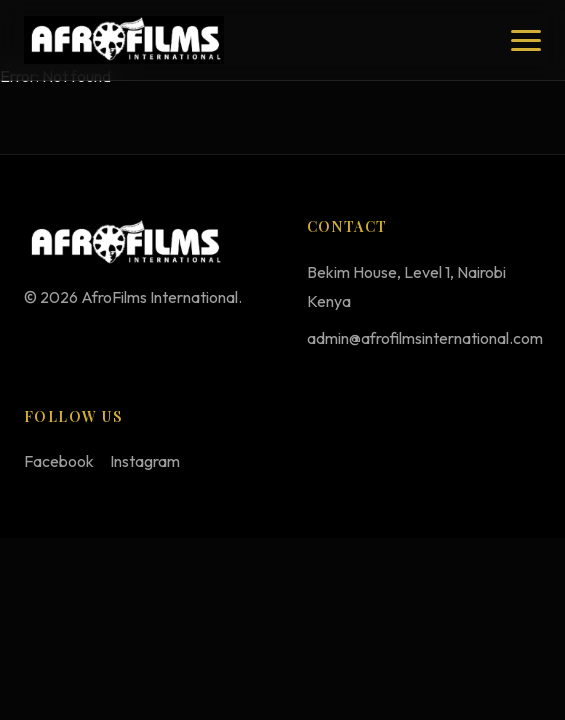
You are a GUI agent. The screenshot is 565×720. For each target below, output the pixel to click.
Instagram (145, 461)
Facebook (59, 461)
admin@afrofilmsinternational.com (425, 338)
